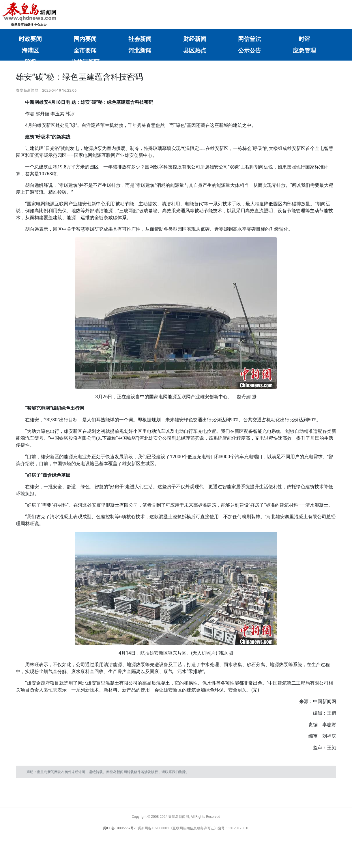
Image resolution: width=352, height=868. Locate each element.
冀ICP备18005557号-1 (120, 828)
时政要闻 (30, 39)
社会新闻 (140, 39)
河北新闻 (140, 50)
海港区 (30, 50)
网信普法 (250, 39)
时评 (304, 39)
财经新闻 (195, 39)
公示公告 (250, 50)
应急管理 (304, 50)
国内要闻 (85, 39)
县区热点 (195, 50)
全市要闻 (85, 50)
